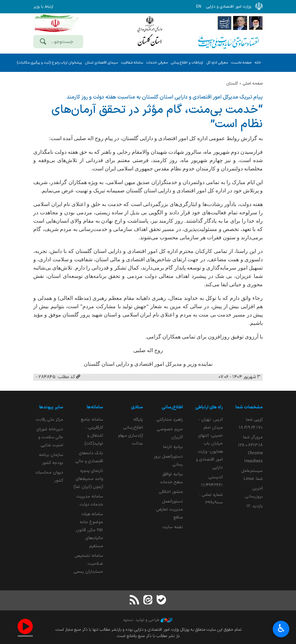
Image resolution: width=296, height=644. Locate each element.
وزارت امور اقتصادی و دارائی (150, 32)
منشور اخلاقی (171, 492)
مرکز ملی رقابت (50, 420)
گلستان (232, 84)
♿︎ (281, 629)
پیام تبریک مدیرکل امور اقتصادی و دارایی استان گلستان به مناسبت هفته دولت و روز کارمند (165, 97)
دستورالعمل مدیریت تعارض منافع (169, 509)
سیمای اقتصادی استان (101, 63)
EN (199, 7)
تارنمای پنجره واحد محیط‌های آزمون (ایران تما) (88, 479)
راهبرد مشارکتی (170, 420)
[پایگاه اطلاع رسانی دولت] (224, 23)
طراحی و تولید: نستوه (148, 620)
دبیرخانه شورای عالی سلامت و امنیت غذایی (50, 437)
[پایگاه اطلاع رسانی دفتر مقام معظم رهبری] (256, 23)
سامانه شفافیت (132, 63)
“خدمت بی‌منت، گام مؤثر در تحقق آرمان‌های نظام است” (157, 117)
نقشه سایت (173, 527)
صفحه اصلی (253, 84)
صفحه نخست (241, 63)
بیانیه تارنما (173, 447)
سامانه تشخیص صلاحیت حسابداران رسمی (88, 564)
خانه (258, 63)
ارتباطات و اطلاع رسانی (187, 63)
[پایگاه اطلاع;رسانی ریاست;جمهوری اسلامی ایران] (240, 23)
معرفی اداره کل (217, 63)
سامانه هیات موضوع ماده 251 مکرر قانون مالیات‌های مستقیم (89, 530)
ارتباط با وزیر (43, 7)
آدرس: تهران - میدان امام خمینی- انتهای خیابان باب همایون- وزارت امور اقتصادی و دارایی (209, 443)
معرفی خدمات (157, 63)
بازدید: (255, 506)
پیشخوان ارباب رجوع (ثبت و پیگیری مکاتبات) (49, 63)
